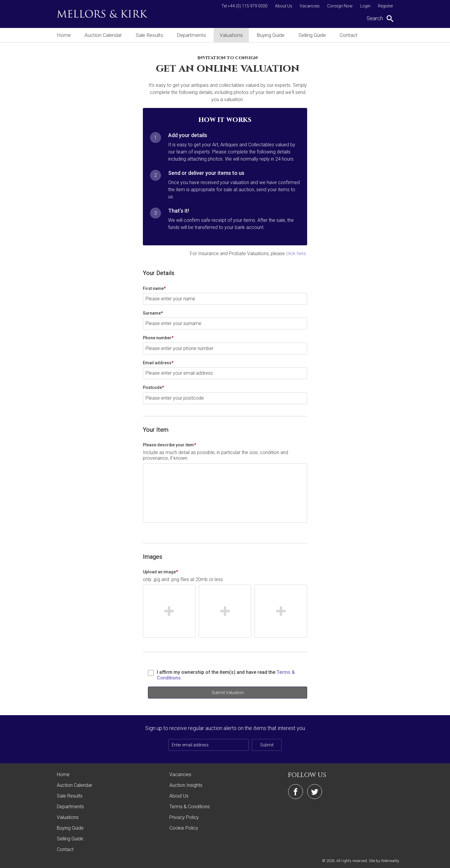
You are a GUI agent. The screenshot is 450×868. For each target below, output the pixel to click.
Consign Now (340, 6)
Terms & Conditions (190, 806)
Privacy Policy (184, 817)
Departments (193, 35)
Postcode (153, 387)
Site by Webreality (384, 860)
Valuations (234, 35)
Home (63, 35)
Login (365, 6)
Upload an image (160, 572)
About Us (284, 6)
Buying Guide (275, 35)
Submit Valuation (228, 692)
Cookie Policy (184, 828)
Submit (267, 745)
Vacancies (310, 6)
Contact (356, 35)
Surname (153, 313)
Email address (158, 362)
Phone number (158, 338)
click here (296, 253)
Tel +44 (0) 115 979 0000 (244, 6)
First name (154, 288)
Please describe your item (169, 445)
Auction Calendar (104, 35)
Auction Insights (186, 785)
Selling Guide (318, 35)
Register (386, 6)
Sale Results (151, 35)
